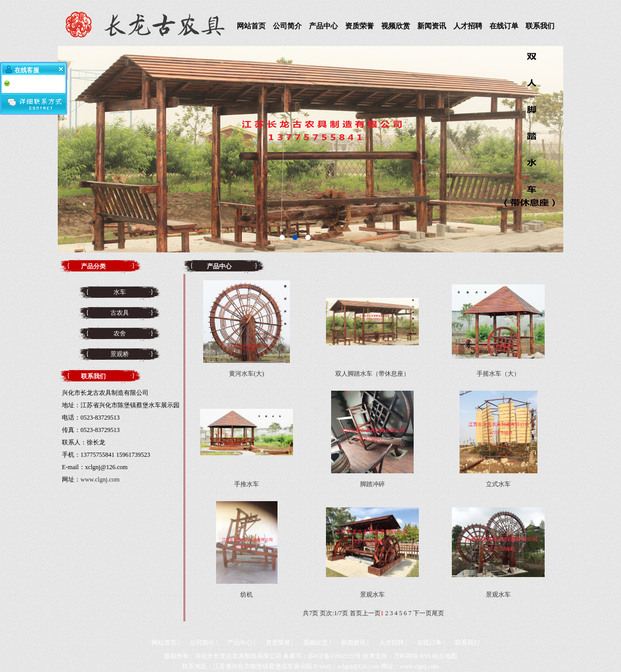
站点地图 (445, 656)
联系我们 (540, 26)
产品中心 (323, 26)
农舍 (120, 333)
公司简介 (287, 26)
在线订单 (504, 26)
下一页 (422, 613)
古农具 (120, 313)
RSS (425, 656)
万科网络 (406, 656)
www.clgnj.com (100, 479)
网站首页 (251, 26)
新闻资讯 (432, 26)
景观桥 (120, 354)
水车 (120, 292)
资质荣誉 (359, 26)
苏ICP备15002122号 (334, 656)
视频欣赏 (396, 26)
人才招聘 (468, 26)
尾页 (438, 613)
